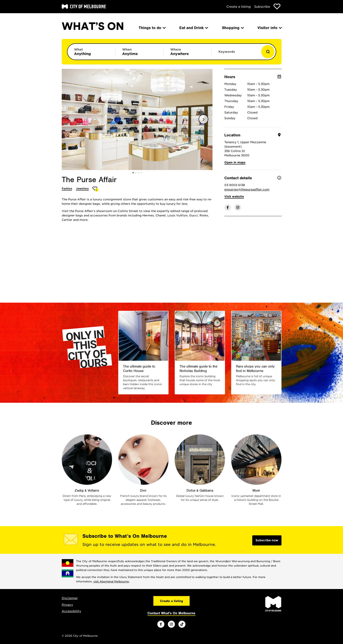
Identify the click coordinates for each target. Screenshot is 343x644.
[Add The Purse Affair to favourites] (95, 189)
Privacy (67, 605)
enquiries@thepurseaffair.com (247, 189)
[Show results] (268, 52)
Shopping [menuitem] (233, 28)
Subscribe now (267, 540)
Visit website (234, 197)
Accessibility (71, 611)
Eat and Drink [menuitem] (193, 28)
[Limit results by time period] (140, 52)
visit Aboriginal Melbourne (111, 581)
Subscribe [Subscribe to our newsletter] (262, 7)
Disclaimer (70, 598)
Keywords (227, 52)
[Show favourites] (277, 6)
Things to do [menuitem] (152, 28)
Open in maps (235, 162)
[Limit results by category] (91, 52)
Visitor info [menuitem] (269, 28)
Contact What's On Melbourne (171, 613)
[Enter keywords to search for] (236, 54)
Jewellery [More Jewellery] (82, 188)
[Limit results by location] (188, 52)
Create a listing (239, 7)
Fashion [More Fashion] (67, 188)
